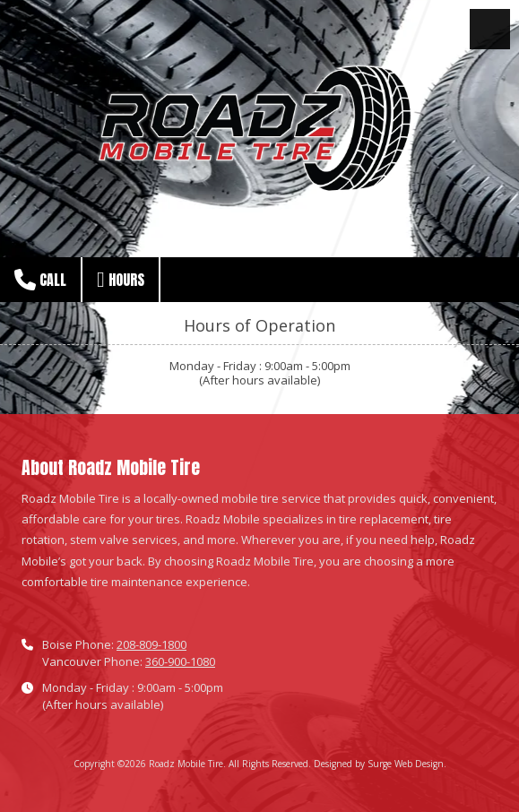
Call (40, 280)
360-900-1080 (180, 661)
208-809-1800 (151, 644)
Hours (121, 280)
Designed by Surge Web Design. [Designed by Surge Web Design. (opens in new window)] (380, 764)
